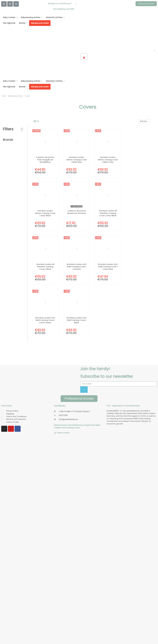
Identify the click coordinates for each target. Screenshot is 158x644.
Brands (23, 23)
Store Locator (62, 433)
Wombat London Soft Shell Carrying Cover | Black (77, 320)
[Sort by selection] (144, 121)
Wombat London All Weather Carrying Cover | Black (45, 267)
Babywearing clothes (32, 17)
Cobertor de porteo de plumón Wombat (77, 212)
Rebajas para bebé (40, 23)
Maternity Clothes (55, 17)
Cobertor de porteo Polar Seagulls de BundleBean (45, 160)
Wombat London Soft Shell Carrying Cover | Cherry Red (108, 267)
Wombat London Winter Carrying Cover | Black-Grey (108, 160)
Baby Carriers (10, 17)
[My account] (155, 51)
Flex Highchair (9, 23)
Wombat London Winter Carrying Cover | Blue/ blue (77, 160)
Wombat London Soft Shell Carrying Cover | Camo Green (45, 320)
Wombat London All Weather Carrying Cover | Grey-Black (108, 213)
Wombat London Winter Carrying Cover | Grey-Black (45, 213)
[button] (146, 4)
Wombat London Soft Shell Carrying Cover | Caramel (77, 267)
